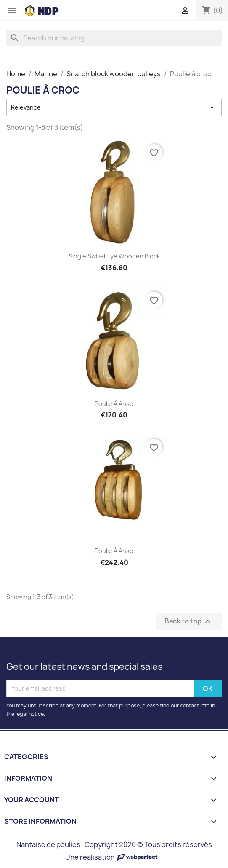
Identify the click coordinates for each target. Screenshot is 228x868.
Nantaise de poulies (48, 844)
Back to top (189, 621)
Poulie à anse (114, 404)
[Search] (114, 38)
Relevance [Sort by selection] (114, 107)
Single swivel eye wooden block (114, 256)
